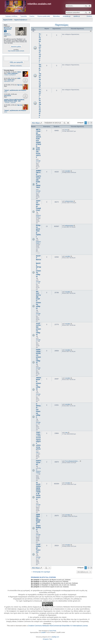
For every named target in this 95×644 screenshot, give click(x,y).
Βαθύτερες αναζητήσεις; (16, 66)
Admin (19, 72)
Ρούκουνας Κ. (8, 35)
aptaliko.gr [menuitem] (77, 16)
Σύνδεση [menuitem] (89, 16)
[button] (91, 123)
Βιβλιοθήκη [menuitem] (56, 16)
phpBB (43, 632)
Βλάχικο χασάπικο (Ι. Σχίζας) (38, 231)
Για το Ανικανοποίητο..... (38, 471)
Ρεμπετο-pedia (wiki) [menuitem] (44, 16)
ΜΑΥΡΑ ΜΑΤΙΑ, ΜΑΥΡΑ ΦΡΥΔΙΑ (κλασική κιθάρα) (39, 266)
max (37, 452)
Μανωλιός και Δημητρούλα (8, 28)
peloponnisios (38, 216)
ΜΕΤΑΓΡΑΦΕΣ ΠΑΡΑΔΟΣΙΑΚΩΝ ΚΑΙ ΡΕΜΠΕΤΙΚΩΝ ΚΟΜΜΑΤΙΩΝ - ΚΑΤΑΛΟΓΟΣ (39, 143)
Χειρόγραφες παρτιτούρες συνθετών (40, 48)
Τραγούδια (24, 16)
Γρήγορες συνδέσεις (11, 16)
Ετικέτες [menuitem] (32, 16)
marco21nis (8, 96)
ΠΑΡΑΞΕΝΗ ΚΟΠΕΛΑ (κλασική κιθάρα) (38, 356)
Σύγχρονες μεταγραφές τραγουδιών (40, 103)
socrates (68, 171)
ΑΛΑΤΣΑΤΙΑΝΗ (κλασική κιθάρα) (38, 329)
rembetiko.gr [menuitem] (67, 16)
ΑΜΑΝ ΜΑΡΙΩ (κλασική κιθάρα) (38, 383)
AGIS (19, 78)
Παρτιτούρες (62, 25)
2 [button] (89, 123)
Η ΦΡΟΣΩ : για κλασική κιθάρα (38, 410)
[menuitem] (46, 639)
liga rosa (20, 85)
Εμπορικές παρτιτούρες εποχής (40, 76)
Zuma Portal (53, 631)
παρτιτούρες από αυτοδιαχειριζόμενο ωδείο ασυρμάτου (38, 441)
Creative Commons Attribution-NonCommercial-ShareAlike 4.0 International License (58, 626)
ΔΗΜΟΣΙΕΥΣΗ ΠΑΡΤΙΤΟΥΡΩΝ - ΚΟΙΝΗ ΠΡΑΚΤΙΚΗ (38, 179)
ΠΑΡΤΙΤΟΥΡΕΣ (38, 463)
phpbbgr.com (55, 637)
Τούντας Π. (7, 34)
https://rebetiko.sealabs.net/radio (16, 51)
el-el (66, 130)
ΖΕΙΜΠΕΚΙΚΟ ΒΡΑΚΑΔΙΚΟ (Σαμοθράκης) (38, 522)
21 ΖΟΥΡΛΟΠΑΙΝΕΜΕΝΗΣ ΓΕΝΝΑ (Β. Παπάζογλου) (38, 491)
